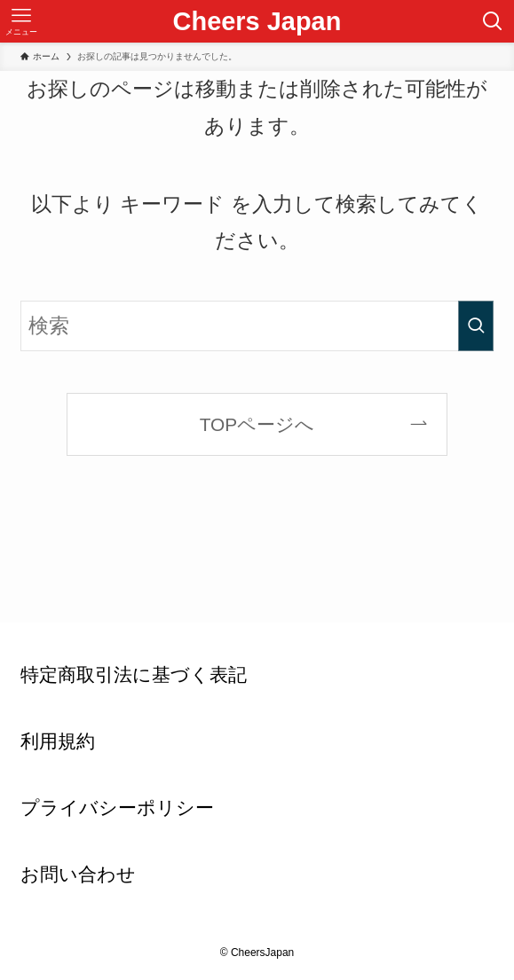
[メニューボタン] (21, 21)
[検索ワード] (257, 325)
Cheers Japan (257, 22)
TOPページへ (257, 424)
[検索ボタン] (493, 21)
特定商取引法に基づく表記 (134, 674)
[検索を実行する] (476, 325)
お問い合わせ (78, 874)
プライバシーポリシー (117, 808)
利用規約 (58, 741)
